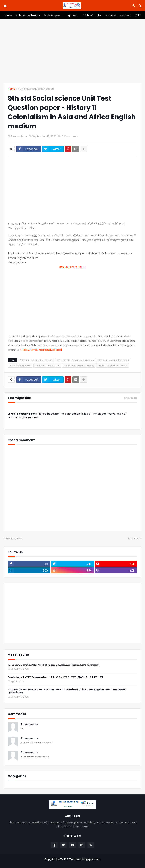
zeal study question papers (79, 365)
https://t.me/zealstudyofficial (41, 350)
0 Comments (70, 136)
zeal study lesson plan (47, 365)
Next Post (134, 538)
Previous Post (14, 538)
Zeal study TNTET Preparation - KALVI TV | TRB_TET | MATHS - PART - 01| (55, 677)
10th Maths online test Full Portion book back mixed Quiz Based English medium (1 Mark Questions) (67, 691)
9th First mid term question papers (75, 360)
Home (12, 89)
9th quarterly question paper (114, 360)
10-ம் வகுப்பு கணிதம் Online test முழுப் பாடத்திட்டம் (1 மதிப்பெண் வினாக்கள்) (54, 665)
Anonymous (29, 724)
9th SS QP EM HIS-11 (73, 267)
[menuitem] (8, 15)
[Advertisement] (72, 51)
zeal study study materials (113, 365)
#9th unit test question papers (36, 89)
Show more (131, 398)
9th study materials (20, 365)
